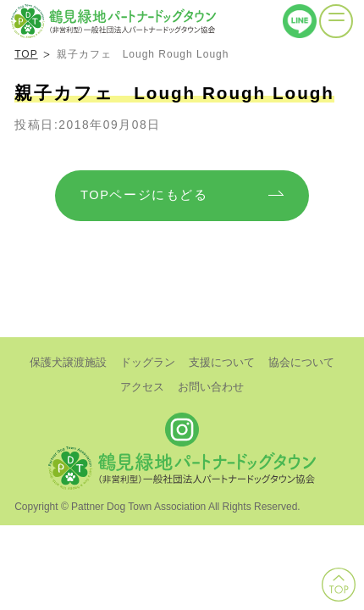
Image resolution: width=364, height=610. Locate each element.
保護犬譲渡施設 (68, 362)
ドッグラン (148, 362)
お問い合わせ (211, 387)
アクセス (142, 387)
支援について (222, 362)
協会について (301, 362)
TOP (26, 54)
